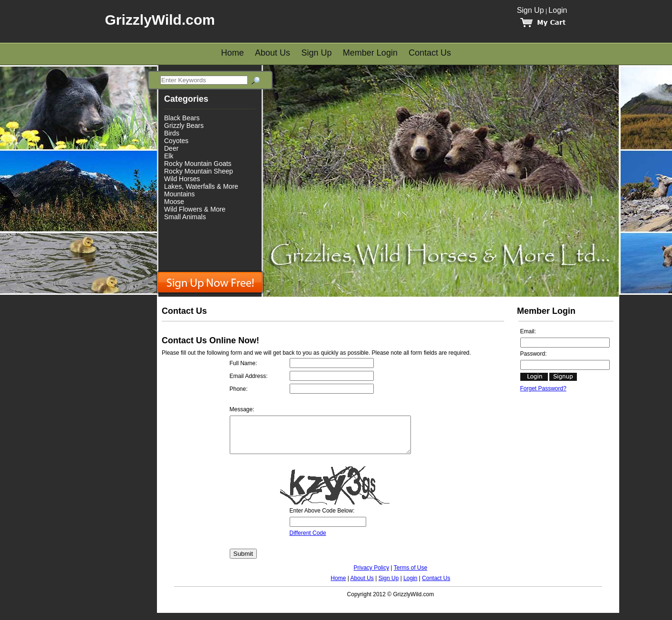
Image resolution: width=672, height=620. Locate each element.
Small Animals (185, 217)
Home (233, 53)
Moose (174, 202)
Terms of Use (411, 575)
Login (558, 10)
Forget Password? (543, 388)
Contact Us (430, 53)
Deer (171, 148)
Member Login (370, 53)
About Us (273, 53)
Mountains (180, 194)
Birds (172, 133)
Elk (169, 156)
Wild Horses (182, 179)
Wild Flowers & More (195, 209)
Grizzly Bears (184, 126)
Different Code (308, 540)
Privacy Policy (372, 575)
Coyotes (176, 141)
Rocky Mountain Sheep (199, 171)
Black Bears (182, 118)
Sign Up (531, 10)
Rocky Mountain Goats (198, 164)
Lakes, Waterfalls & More (201, 186)
